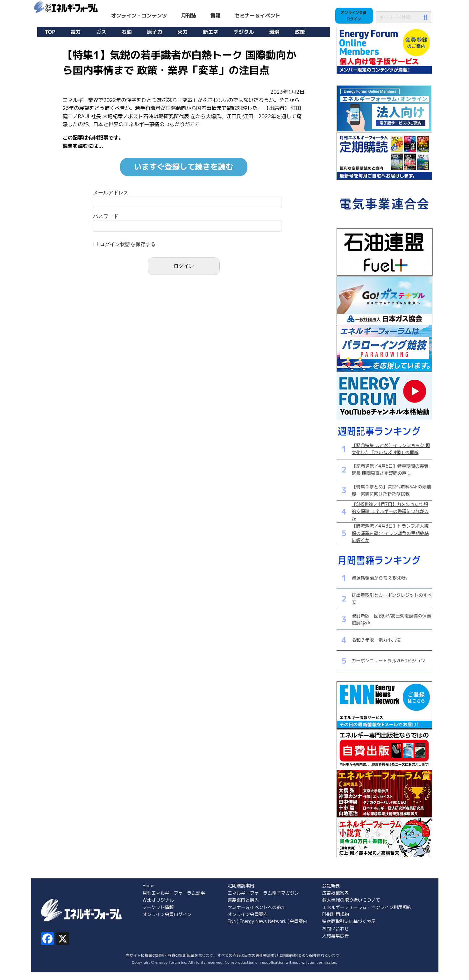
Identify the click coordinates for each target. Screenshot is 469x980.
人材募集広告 (336, 936)
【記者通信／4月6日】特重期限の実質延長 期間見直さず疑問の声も (390, 469)
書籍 (216, 16)
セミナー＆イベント (258, 16)
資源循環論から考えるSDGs (380, 578)
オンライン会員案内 (248, 914)
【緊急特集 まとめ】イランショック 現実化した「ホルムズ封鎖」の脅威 (391, 449)
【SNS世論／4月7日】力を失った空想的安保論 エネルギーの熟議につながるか (390, 511)
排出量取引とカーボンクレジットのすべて (392, 598)
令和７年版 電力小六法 (376, 640)
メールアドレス (111, 193)
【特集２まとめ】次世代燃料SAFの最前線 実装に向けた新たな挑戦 (391, 490)
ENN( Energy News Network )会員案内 (268, 921)
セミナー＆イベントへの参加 (257, 907)
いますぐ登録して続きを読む (184, 167)
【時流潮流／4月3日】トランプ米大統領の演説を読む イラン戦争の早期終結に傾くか (390, 533)
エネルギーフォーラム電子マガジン (263, 893)
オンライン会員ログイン (167, 914)
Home (149, 886)
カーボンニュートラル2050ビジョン (389, 661)
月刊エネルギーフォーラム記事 (174, 893)
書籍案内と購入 (243, 900)
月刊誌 (189, 16)
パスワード (106, 216)
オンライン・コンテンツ (139, 16)
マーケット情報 (158, 907)
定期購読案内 (241, 886)
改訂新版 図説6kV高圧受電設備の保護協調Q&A (391, 619)
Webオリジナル (158, 900)
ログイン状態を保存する (128, 244)
